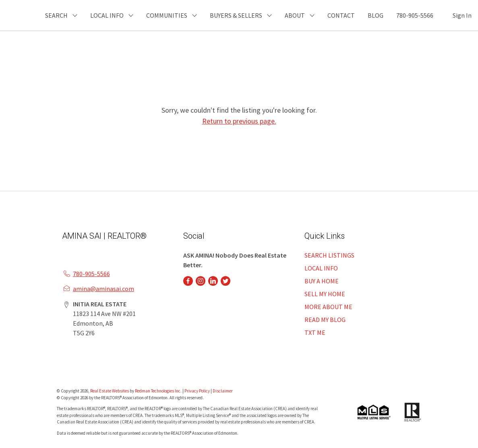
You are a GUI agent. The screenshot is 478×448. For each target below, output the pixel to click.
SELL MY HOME (325, 294)
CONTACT (341, 15)
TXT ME (315, 332)
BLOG (376, 15)
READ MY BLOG (325, 320)
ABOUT (295, 15)
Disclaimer (223, 391)
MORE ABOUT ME (328, 307)
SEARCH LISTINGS (329, 255)
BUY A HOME (322, 281)
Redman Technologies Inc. (159, 391)
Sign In (462, 15)
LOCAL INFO (321, 268)
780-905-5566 (415, 15)
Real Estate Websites (110, 391)
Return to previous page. (239, 121)
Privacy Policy (197, 391)
